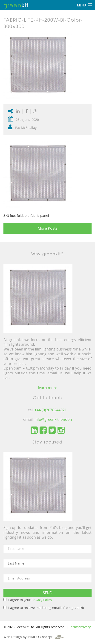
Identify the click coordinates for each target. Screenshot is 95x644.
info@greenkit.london (53, 419)
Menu (81, 5)
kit (16, 5)
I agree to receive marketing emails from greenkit (46, 608)
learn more (48, 388)
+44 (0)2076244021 (51, 410)
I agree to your (30, 600)
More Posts (48, 228)
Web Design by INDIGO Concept (33, 637)
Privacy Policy (42, 600)
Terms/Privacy (80, 627)
